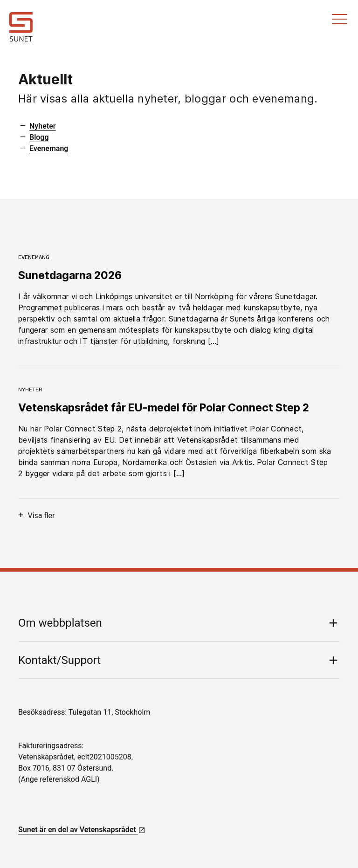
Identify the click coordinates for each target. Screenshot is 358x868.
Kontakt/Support (59, 660)
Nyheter (43, 126)
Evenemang (49, 148)
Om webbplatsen (60, 623)
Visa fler (36, 515)
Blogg (39, 137)
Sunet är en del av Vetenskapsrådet (82, 830)
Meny (339, 19)
